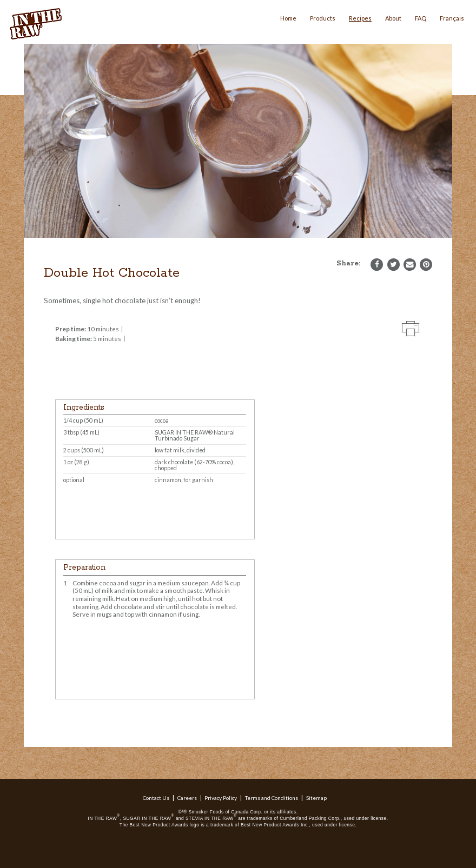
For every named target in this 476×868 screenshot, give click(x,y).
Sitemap (316, 798)
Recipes (360, 18)
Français (452, 18)
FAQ (421, 18)
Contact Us (156, 798)
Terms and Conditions (272, 798)
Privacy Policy (221, 798)
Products (323, 18)
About (393, 18)
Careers (187, 798)
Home (288, 18)
